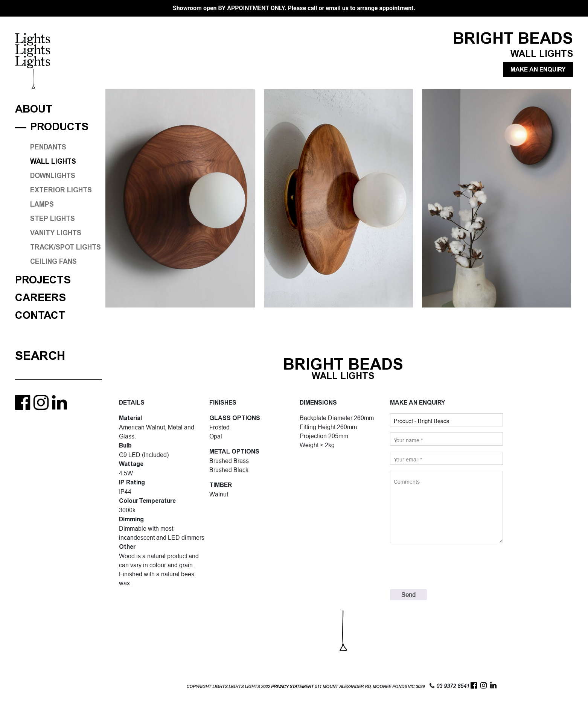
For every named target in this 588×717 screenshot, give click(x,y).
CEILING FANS (53, 262)
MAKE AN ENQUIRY (538, 69)
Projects (43, 280)
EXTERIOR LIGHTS (61, 190)
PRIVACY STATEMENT (292, 687)
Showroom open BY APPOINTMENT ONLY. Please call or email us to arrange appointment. (294, 8)
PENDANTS (48, 147)
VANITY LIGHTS (56, 233)
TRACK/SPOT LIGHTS (66, 247)
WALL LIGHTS (53, 161)
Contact (40, 316)
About (34, 109)
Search (40, 356)
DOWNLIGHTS (53, 176)
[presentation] (447, 566)
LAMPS (42, 204)
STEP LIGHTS (53, 219)
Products (59, 127)
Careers (40, 298)
